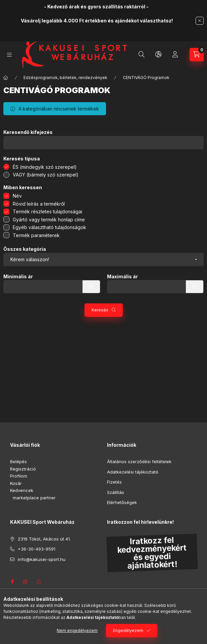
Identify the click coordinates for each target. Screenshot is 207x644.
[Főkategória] (6, 78)
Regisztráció (23, 469)
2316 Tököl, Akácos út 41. (44, 539)
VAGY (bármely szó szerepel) (46, 175)
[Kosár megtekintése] (197, 55)
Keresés (100, 310)
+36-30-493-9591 (37, 549)
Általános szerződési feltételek (139, 461)
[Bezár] (200, 21)
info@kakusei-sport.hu (42, 559)
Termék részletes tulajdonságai (47, 211)
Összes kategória (25, 249)
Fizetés (114, 482)
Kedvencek (22, 490)
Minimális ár (18, 277)
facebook (12, 582)
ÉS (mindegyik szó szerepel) (45, 167)
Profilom (19, 476)
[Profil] (175, 55)
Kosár (16, 483)
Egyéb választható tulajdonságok (49, 227)
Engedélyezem (128, 630)
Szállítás (116, 492)
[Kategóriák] (9, 55)
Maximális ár (122, 277)
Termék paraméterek (36, 235)
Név (17, 196)
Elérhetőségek (122, 502)
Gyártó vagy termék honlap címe (49, 220)
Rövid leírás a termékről (39, 204)
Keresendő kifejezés (28, 132)
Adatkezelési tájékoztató (133, 472)
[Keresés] (142, 55)
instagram (25, 582)
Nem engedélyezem (77, 630)
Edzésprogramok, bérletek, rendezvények (65, 78)
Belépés (18, 461)
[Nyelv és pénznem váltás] (158, 55)
